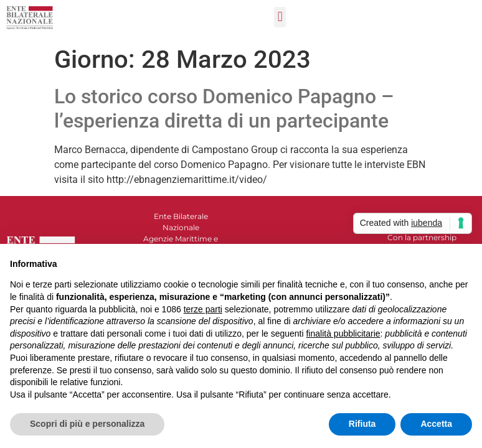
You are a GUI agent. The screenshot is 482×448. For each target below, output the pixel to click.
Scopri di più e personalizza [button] (87, 424)
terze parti (203, 309)
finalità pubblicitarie (343, 334)
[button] (280, 17)
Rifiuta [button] (362, 424)
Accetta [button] (436, 424)
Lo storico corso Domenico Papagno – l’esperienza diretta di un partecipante (224, 108)
